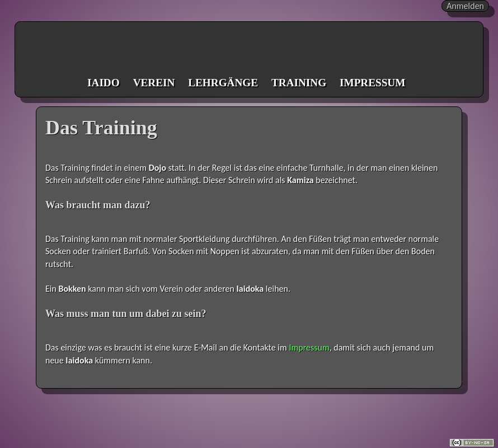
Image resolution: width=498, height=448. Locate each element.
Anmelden (465, 6)
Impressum (309, 347)
